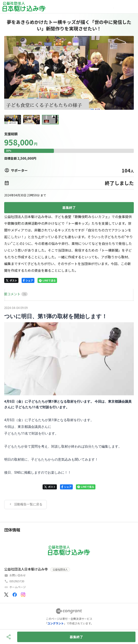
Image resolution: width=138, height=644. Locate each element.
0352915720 (17, 581)
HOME (9, 294)
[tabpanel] (69, 407)
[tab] (9, 294)
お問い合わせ (18, 575)
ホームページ (18, 587)
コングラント (56, 623)
